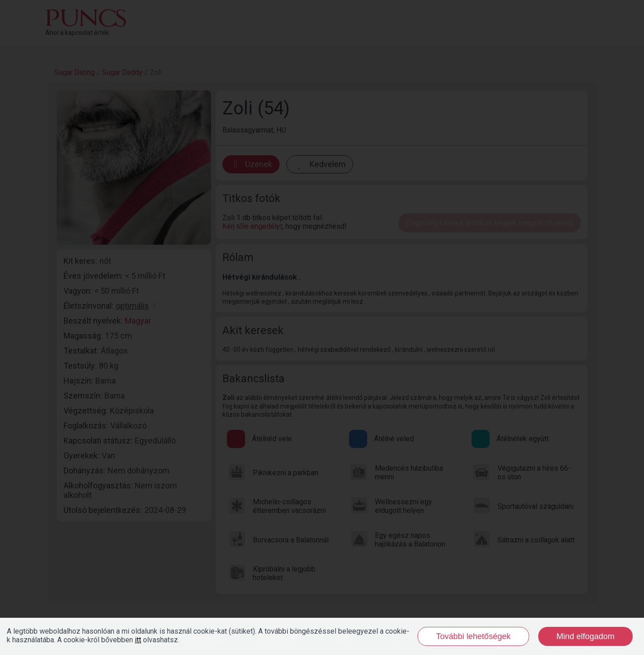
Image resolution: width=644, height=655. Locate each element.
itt (138, 640)
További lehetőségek (473, 636)
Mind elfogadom (585, 636)
